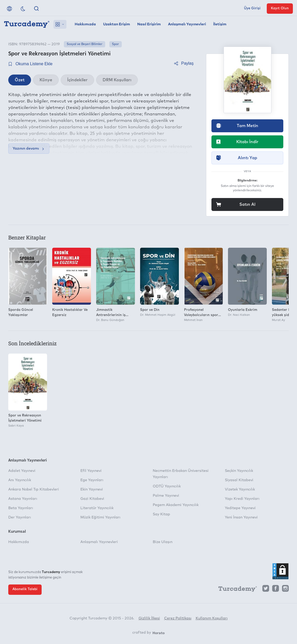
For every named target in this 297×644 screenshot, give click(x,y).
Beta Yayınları (21, 508)
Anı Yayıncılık (20, 480)
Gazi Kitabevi (92, 499)
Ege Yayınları (92, 480)
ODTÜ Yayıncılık (167, 486)
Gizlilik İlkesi (149, 618)
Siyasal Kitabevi (239, 480)
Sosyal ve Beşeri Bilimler (85, 44)
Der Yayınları (20, 517)
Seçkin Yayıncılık (239, 471)
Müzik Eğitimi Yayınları (100, 517)
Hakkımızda (85, 24)
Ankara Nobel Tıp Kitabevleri (34, 489)
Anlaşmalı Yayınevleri (187, 24)
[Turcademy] (235, 590)
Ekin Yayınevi (92, 489)
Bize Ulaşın (163, 542)
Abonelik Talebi (25, 589)
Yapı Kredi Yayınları (242, 499)
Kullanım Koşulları (212, 618)
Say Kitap (161, 514)
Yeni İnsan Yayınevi (241, 517)
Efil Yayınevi (91, 471)
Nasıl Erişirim (149, 24)
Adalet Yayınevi (22, 471)
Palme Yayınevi (166, 496)
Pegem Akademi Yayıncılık (176, 505)
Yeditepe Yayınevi (240, 508)
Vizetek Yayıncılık (240, 489)
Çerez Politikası (178, 618)
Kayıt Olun (280, 8)
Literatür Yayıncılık (97, 508)
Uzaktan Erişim (117, 24)
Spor (115, 44)
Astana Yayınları (23, 499)
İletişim (220, 24)
